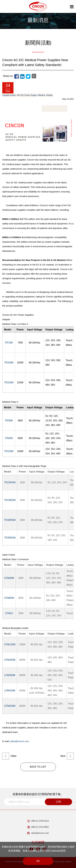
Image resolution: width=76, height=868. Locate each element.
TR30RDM (10, 520)
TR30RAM (10, 538)
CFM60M (9, 598)
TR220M (9, 383)
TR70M (9, 343)
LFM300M (10, 675)
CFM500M (10, 706)
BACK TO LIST (38, 767)
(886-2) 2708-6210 (38, 821)
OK (38, 861)
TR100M (9, 451)
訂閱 (58, 802)
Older (9, 756)
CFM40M (9, 578)
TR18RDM (10, 500)
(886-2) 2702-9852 (38, 827)
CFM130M (10, 644)
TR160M (9, 363)
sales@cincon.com (20, 741)
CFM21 (9, 613)
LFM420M (10, 691)
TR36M (9, 421)
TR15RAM (10, 482)
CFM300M (10, 660)
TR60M (9, 438)
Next (67, 756)
